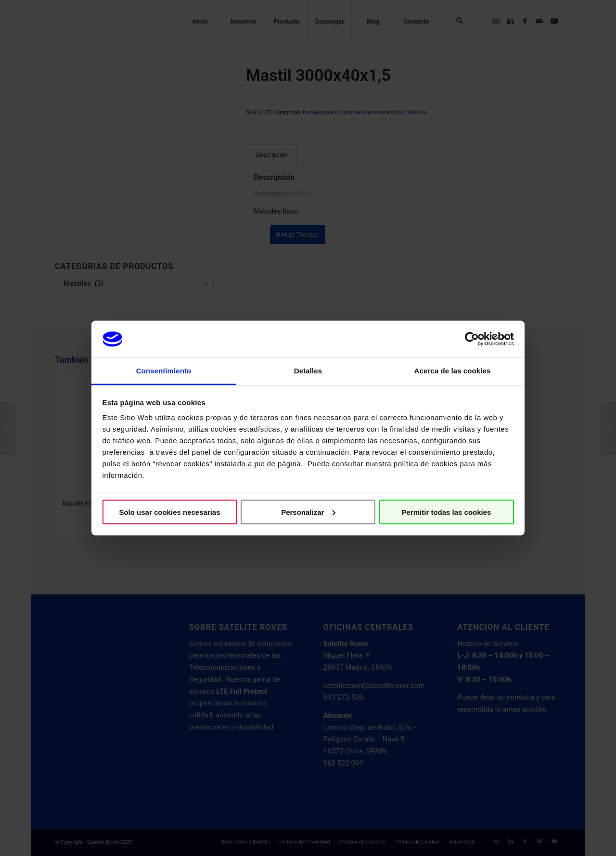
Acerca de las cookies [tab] (453, 371)
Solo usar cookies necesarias (169, 512)
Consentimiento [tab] (164, 371)
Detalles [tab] (308, 371)
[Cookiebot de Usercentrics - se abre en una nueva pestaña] (472, 339)
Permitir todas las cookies (447, 512)
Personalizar (308, 512)
